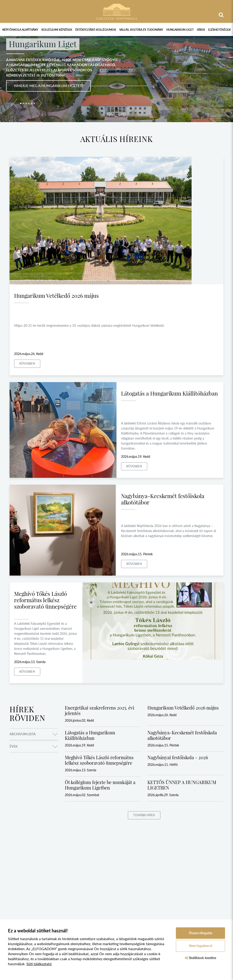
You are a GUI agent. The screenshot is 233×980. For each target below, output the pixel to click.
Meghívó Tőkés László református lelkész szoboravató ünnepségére (45, 600)
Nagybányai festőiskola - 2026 (178, 757)
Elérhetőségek (219, 30)
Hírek (201, 30)
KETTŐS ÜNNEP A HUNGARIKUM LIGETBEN (182, 785)
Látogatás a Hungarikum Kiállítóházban (169, 393)
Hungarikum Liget (180, 30)
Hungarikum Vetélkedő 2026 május (56, 296)
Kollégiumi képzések (57, 30)
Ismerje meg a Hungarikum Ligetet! (48, 86)
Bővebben (27, 363)
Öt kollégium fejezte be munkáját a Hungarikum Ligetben (100, 785)
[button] (15, 104)
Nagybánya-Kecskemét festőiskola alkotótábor (163, 499)
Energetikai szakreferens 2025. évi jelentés (100, 710)
